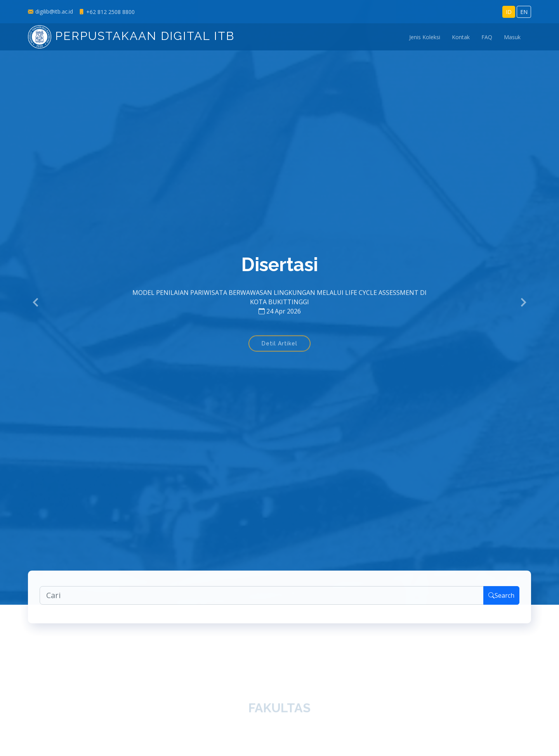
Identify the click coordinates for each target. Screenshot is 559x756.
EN (524, 12)
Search (501, 601)
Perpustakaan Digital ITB (131, 36)
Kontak (461, 37)
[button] (36, 303)
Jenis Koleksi (425, 37)
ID (509, 12)
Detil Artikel (279, 349)
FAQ (487, 37)
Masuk (512, 37)
